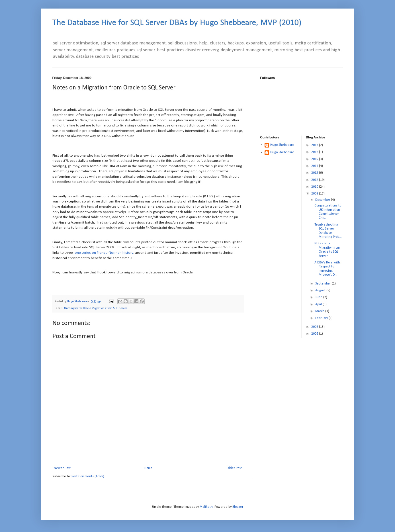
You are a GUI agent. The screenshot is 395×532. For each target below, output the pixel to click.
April (319, 304)
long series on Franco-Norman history (104, 253)
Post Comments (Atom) (88, 476)
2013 (315, 173)
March (320, 311)
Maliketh (206, 507)
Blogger (238, 507)
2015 (315, 159)
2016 (315, 152)
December (323, 200)
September (324, 284)
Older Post (234, 468)
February (322, 318)
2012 (315, 180)
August (321, 290)
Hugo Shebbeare (282, 145)
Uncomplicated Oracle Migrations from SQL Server (96, 308)
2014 (315, 166)
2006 (315, 334)
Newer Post (62, 468)
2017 (315, 145)
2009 (315, 194)
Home (149, 468)
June (319, 297)
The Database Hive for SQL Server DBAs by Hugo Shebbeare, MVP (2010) (177, 23)
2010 (315, 187)
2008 (315, 327)
